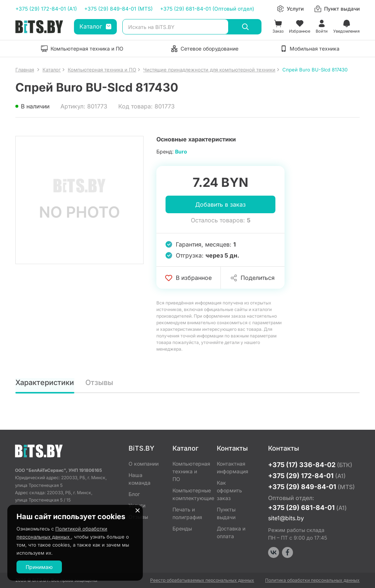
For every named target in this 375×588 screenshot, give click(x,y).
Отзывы (99, 382)
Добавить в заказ (220, 204)
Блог (134, 494)
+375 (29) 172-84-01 (307, 476)
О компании (144, 464)
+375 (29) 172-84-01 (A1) (46, 9)
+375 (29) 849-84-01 (311, 487)
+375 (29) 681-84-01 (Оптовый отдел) (207, 9)
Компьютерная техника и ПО (189, 471)
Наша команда (140, 479)
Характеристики (45, 382)
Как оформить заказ (229, 490)
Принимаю (39, 567)
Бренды (182, 528)
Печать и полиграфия (187, 513)
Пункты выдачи (226, 513)
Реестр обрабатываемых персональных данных (202, 580)
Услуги (137, 505)
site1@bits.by (286, 518)
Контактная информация (233, 467)
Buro (181, 151)
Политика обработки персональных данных (312, 580)
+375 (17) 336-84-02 (310, 465)
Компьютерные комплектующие (189, 494)
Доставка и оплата (231, 532)
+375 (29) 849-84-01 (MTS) (118, 9)
